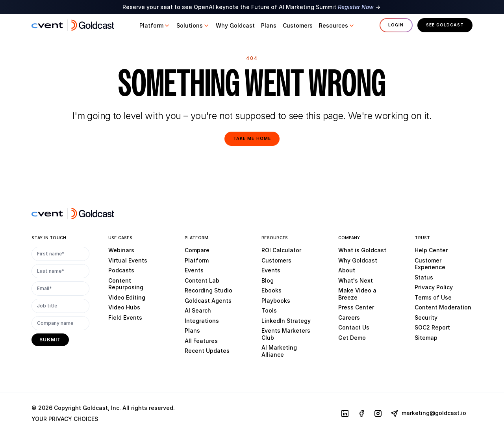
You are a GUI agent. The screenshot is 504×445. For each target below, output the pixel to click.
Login (396, 25)
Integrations (202, 321)
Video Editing (127, 297)
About (347, 270)
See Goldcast (445, 25)
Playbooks (276, 301)
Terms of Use (433, 297)
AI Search (198, 310)
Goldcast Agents (208, 301)
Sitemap (426, 338)
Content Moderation (443, 307)
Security (426, 317)
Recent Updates (207, 351)
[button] (155, 26)
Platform (197, 260)
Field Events (125, 317)
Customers (276, 260)
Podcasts (121, 270)
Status (424, 277)
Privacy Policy (434, 287)
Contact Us (354, 327)
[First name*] (60, 254)
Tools (269, 310)
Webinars (121, 250)
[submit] (50, 340)
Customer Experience (430, 264)
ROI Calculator (281, 250)
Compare (197, 250)
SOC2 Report (432, 327)
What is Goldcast (362, 250)
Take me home (252, 139)
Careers (349, 317)
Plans (192, 330)
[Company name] (60, 323)
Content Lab (202, 280)
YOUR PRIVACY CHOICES (65, 419)
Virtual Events (128, 260)
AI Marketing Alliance (279, 351)
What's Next (356, 280)
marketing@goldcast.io (428, 413)
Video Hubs (124, 307)
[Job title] (60, 306)
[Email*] (60, 289)
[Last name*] (60, 271)
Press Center (356, 307)
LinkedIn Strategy (286, 321)
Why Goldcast (358, 260)
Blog (268, 280)
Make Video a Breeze (357, 294)
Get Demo (352, 338)
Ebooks (271, 290)
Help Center (431, 250)
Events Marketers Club (286, 334)
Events (194, 270)
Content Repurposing (126, 284)
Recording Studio (208, 290)
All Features (201, 341)
